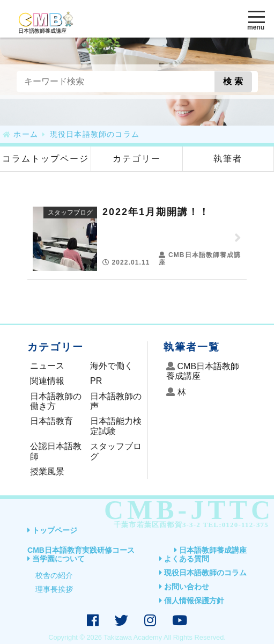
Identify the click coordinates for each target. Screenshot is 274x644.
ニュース (47, 366)
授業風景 (47, 471)
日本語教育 (51, 421)
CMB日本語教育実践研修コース (81, 550)
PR (96, 381)
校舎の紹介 (54, 575)
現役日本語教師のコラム (205, 573)
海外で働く (112, 366)
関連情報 (47, 381)
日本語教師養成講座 (213, 550)
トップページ (55, 530)
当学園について (58, 559)
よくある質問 (187, 559)
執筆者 (228, 159)
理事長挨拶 (54, 589)
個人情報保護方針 (194, 601)
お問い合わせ (187, 587)
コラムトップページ (46, 159)
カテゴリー (137, 159)
